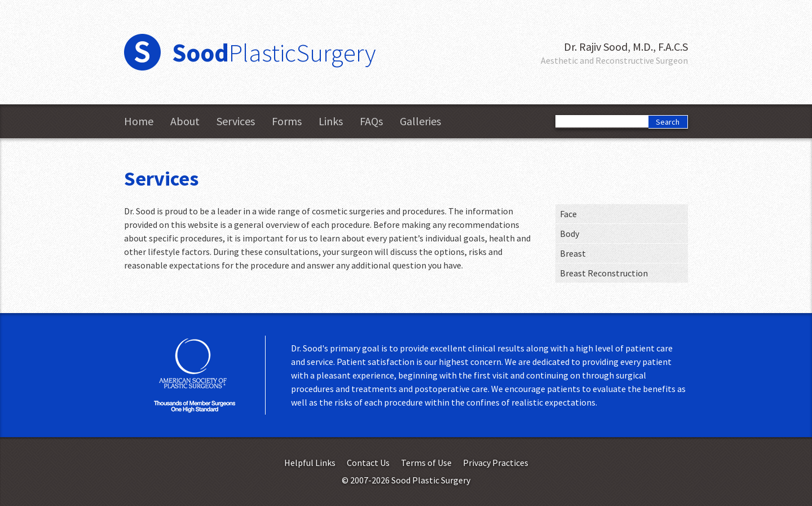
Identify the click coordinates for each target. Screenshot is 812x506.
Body (570, 234)
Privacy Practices (496, 463)
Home (139, 121)
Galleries (420, 121)
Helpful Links (310, 463)
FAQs (371, 121)
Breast (573, 253)
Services (236, 121)
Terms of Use (426, 463)
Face (568, 214)
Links (331, 121)
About (185, 121)
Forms (287, 121)
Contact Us (368, 463)
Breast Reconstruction (604, 273)
